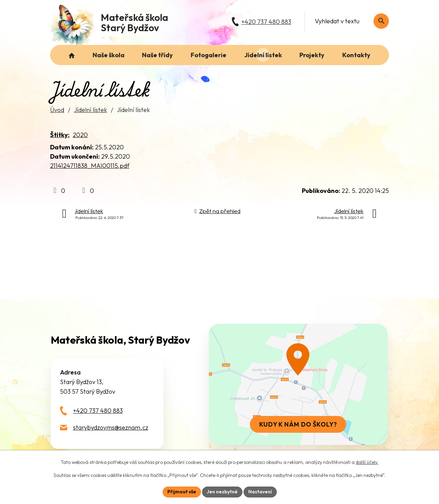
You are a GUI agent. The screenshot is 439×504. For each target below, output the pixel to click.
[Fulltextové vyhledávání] (348, 21)
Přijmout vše (182, 492)
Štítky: (60, 135)
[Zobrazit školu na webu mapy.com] (298, 384)
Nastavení (260, 492)
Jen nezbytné (222, 492)
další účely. (367, 462)
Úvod (57, 110)
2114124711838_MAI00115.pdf (90, 166)
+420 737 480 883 (98, 411)
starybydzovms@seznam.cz (111, 427)
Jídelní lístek (91, 110)
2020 (80, 135)
